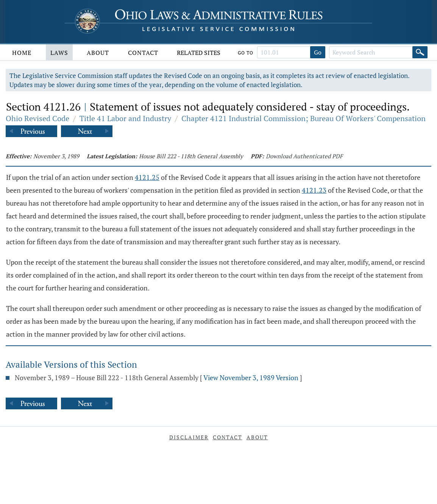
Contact (143, 53)
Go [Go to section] (318, 52)
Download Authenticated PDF (304, 156)
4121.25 (147, 177)
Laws (59, 53)
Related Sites (199, 53)
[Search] (420, 52)
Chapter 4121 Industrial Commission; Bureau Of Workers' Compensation (304, 118)
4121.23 (314, 190)
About (98, 53)
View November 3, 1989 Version (251, 378)
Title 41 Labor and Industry (125, 118)
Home (22, 53)
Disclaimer (189, 437)
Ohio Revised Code (37, 118)
